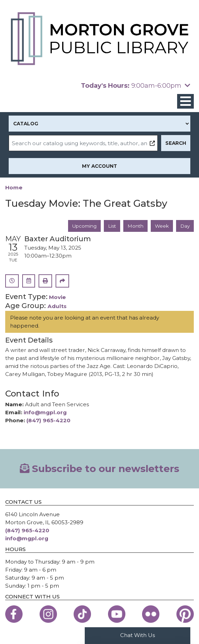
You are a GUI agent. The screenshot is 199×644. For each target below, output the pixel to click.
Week (162, 226)
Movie (57, 297)
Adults (57, 306)
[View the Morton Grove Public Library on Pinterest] (185, 614)
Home (14, 187)
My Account (99, 166)
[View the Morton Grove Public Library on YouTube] (117, 614)
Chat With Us (138, 635)
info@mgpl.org (45, 412)
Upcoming (84, 226)
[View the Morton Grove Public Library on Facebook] (14, 614)
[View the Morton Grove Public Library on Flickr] (151, 614)
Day (185, 226)
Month (135, 226)
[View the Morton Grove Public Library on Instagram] (48, 614)
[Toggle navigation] (185, 101)
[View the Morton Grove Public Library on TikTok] (82, 614)
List (112, 226)
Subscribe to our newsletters (100, 469)
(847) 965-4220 (48, 420)
